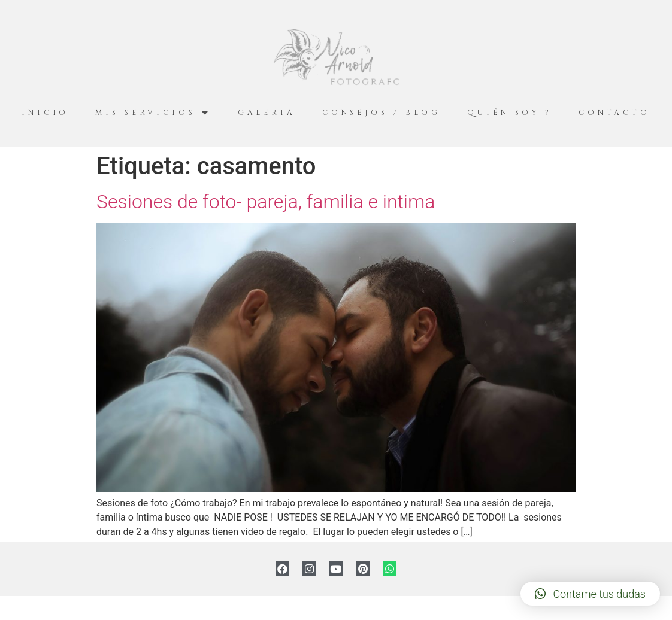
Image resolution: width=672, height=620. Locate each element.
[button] (590, 594)
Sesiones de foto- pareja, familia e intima (266, 202)
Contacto (615, 113)
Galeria (267, 113)
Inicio (45, 113)
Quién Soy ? (510, 113)
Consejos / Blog (382, 113)
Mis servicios (153, 113)
